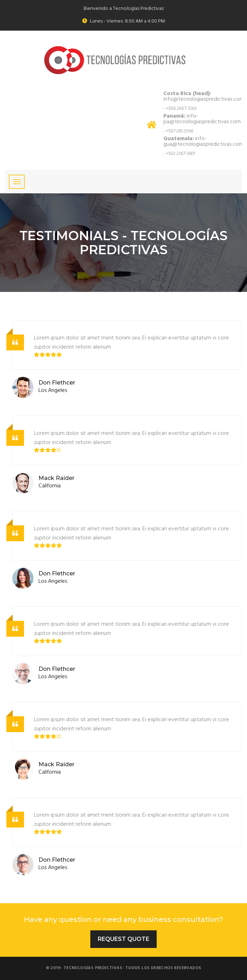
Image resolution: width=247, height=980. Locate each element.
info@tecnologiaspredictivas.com (204, 96)
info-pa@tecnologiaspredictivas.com (202, 119)
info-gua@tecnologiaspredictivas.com (203, 142)
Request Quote (123, 939)
